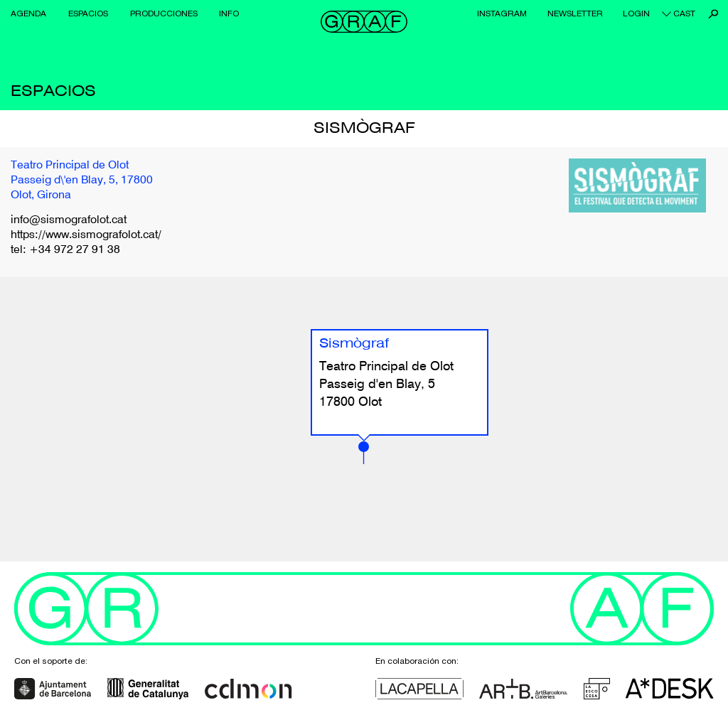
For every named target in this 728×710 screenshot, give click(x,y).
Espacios (88, 14)
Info (229, 14)
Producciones (164, 14)
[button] (364, 453)
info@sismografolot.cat (69, 220)
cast (684, 14)
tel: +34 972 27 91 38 (65, 250)
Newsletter (575, 14)
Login (636, 14)
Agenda (28, 14)
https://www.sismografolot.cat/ (86, 235)
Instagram (502, 14)
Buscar (713, 14)
